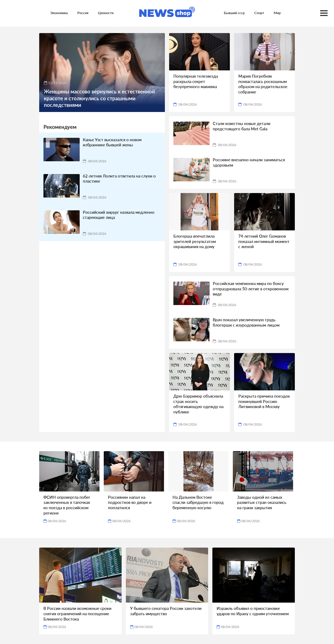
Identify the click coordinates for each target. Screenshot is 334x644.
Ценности (106, 13)
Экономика (59, 13)
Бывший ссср (234, 13)
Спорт (259, 13)
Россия (83, 13)
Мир (277, 13)
